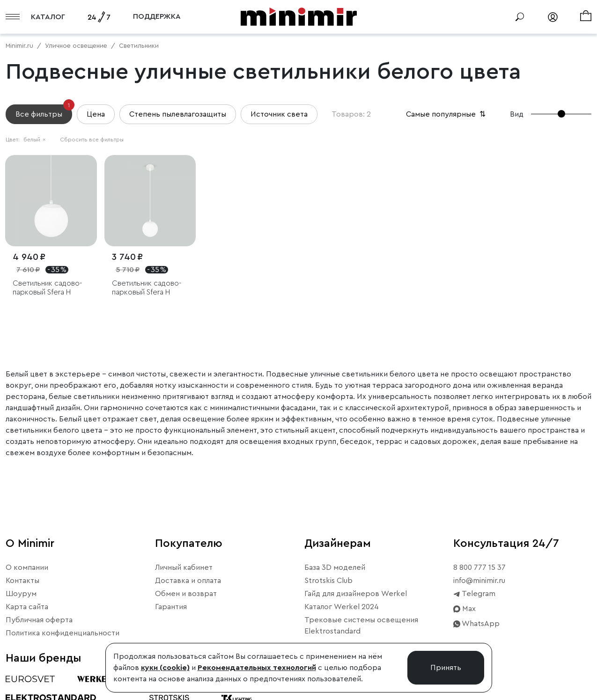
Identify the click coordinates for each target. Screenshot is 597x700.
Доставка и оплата (188, 581)
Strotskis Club (328, 581)
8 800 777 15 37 (479, 567)
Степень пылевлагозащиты (178, 114)
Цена (96, 114)
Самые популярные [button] (447, 114)
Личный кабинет (184, 567)
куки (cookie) (165, 668)
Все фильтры (44, 111)
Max (464, 609)
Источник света (279, 114)
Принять (446, 668)
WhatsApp (476, 624)
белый (35, 140)
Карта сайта (27, 607)
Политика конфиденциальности (63, 633)
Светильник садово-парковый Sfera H (47, 288)
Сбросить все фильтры (92, 140)
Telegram (474, 594)
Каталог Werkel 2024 (342, 607)
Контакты (22, 581)
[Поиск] (520, 17)
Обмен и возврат (186, 594)
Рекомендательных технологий (257, 668)
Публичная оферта (39, 620)
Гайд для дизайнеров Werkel (356, 594)
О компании (27, 567)
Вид (517, 114)
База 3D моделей (335, 567)
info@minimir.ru (479, 581)
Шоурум (21, 594)
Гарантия (171, 607)
